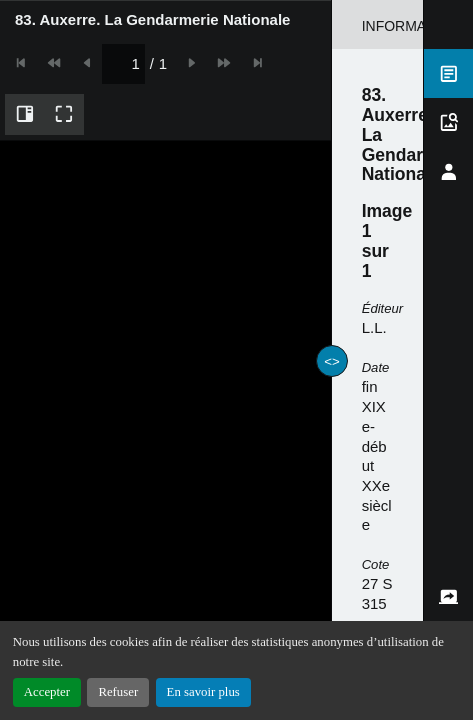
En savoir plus (203, 692)
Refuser (118, 692)
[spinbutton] (221, 18)
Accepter (47, 692)
